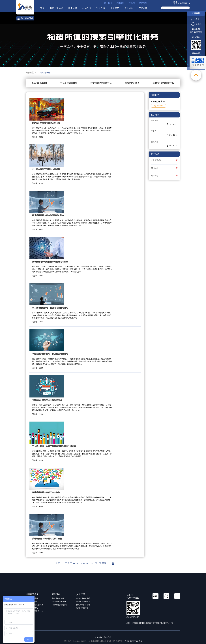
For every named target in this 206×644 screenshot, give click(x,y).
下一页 (98, 563)
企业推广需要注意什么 (163, 83)
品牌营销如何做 (58, 598)
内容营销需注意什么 (60, 605)
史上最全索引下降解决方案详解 (46, 169)
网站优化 (155, 176)
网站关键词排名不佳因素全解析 (46, 493)
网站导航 (143, 3)
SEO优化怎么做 (40, 83)
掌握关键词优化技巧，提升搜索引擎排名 (50, 354)
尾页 (104, 563)
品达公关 (108, 637)
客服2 (196, 24)
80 (84, 563)
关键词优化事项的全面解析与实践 (47, 400)
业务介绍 (101, 8)
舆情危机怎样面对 (83, 602)
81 (87, 563)
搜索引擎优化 (56, 8)
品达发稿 (87, 8)
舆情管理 (81, 594)
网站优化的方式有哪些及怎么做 (46, 123)
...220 (91, 563)
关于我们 (108, 3)
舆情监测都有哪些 (83, 598)
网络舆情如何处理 (83, 605)
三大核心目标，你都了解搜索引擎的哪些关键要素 (54, 446)
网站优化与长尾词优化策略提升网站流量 (50, 262)
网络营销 (73, 8)
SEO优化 (155, 168)
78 (77, 563)
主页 (37, 73)
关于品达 (129, 8)
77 (74, 563)
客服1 (196, 19)
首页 (42, 8)
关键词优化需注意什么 (101, 83)
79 (80, 563)
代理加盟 (120, 3)
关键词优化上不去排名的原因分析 (47, 539)
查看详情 (158, 106)
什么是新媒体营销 (59, 602)
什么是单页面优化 (69, 83)
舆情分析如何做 (82, 608)
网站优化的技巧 (132, 83)
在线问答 (143, 8)
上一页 (64, 563)
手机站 (132, 3)
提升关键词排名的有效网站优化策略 (48, 215)
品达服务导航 (25, 18)
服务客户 (115, 8)
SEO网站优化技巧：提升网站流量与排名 (50, 308)
